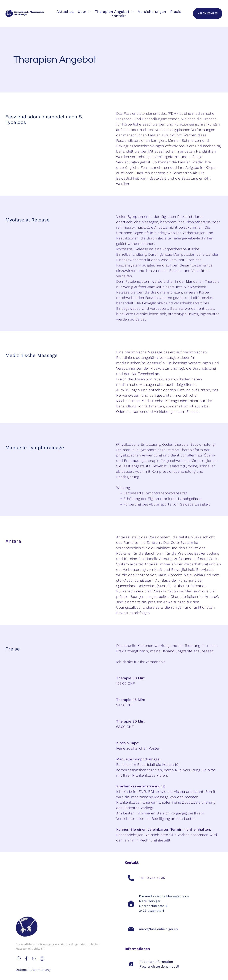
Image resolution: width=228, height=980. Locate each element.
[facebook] (26, 959)
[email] (34, 959)
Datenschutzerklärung (33, 970)
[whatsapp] (19, 959)
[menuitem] (65, 12)
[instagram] (42, 959)
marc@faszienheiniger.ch (158, 929)
